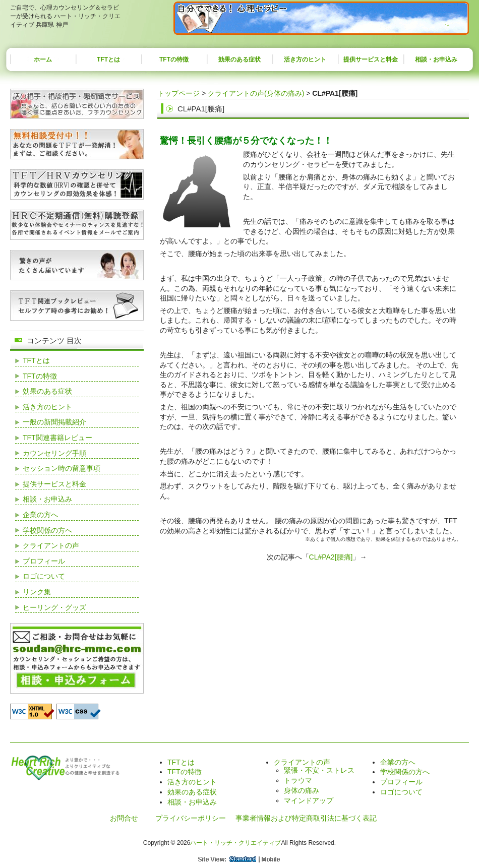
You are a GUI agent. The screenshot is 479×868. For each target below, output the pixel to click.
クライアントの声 (51, 545)
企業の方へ (40, 515)
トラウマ (298, 780)
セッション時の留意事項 (62, 468)
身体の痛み (302, 790)
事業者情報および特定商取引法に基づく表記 (306, 818)
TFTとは (108, 59)
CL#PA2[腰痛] (331, 557)
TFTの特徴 (174, 59)
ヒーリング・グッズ (54, 607)
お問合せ (124, 818)
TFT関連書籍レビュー (57, 438)
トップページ (178, 93)
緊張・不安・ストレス (319, 770)
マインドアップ (309, 800)
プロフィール (44, 561)
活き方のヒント (305, 59)
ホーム (43, 59)
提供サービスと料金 (371, 59)
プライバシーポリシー (191, 818)
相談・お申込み (436, 59)
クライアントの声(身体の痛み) (256, 93)
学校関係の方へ (47, 530)
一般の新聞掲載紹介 (54, 422)
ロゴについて (44, 576)
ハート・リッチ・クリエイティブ (235, 843)
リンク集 (37, 592)
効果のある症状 (239, 59)
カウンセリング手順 (54, 453)
